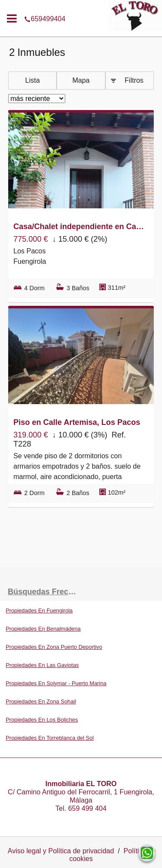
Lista (32, 80)
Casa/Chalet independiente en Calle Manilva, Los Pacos (79, 227)
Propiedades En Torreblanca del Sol (50, 738)
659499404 (81, 6)
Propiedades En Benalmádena (43, 629)
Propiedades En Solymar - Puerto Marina (56, 683)
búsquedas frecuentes (44, 592)
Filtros (134, 80)
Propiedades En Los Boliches (42, 720)
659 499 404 (87, 808)
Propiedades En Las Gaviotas (42, 665)
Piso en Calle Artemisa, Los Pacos (77, 422)
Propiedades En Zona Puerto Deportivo (54, 647)
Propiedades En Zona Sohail (41, 701)
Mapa (81, 80)
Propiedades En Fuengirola (39, 611)
